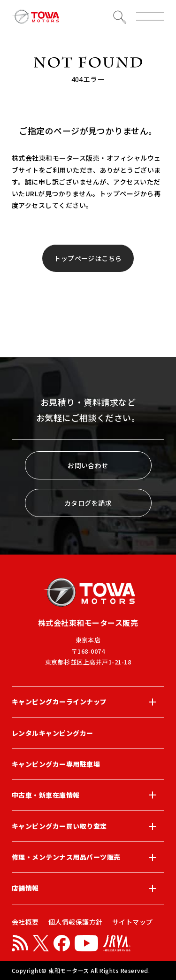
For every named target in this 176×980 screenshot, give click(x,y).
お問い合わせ (88, 465)
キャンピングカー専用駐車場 (56, 764)
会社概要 (25, 922)
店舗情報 (88, 888)
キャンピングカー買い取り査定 (88, 826)
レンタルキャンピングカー (53, 733)
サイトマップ (133, 922)
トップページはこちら (88, 258)
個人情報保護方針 (76, 922)
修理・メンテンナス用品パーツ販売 (88, 857)
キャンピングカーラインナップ (88, 702)
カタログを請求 (88, 503)
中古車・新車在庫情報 (88, 795)
